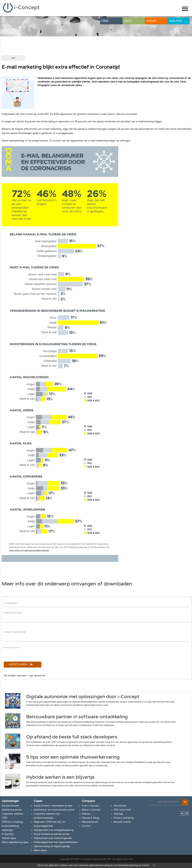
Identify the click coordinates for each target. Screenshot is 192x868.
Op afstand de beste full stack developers (72, 737)
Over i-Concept (90, 806)
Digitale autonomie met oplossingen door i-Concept (83, 697)
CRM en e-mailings (12, 822)
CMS (4, 818)
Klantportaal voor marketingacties (53, 838)
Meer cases (40, 850)
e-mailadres (11, 603)
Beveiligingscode (12, 647)
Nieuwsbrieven (90, 822)
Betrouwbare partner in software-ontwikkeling (77, 717)
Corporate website (12, 814)
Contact (86, 826)
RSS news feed (122, 810)
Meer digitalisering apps (15, 842)
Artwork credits (122, 822)
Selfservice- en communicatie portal (54, 810)
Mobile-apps (9, 838)
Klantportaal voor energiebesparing (54, 830)
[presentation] (28, 655)
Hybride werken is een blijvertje (60, 777)
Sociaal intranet (10, 806)
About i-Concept (91, 810)
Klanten (86, 814)
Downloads (120, 806)
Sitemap (118, 814)
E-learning (7, 834)
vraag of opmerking (15, 632)
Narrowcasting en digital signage (52, 846)
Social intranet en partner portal (52, 834)
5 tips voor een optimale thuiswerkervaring (73, 757)
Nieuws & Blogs (91, 818)
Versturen (21, 665)
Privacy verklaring (124, 818)
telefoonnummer (13, 613)
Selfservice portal (12, 810)
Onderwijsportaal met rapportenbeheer (56, 842)
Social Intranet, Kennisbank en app (53, 806)
